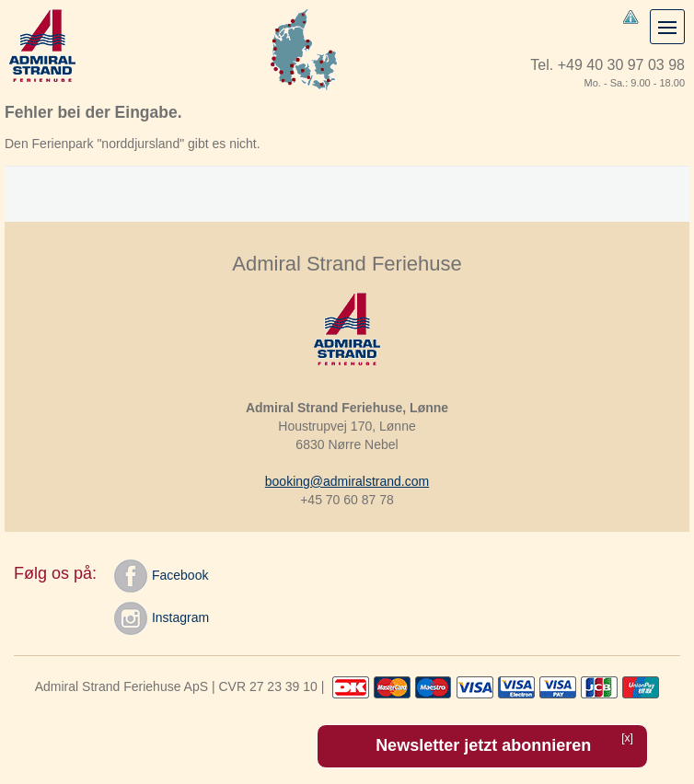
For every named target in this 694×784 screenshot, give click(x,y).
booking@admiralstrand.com (347, 481)
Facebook (161, 576)
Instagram (162, 618)
